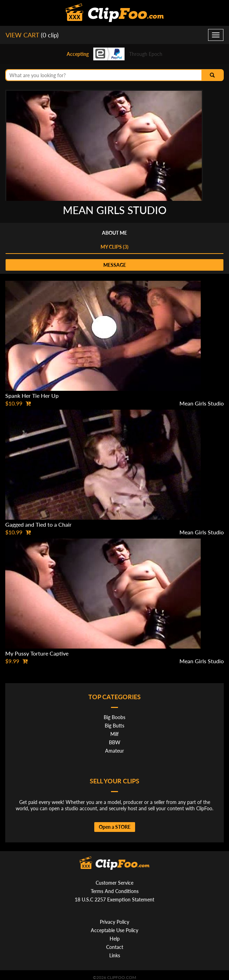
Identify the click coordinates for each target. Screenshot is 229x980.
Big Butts (114, 726)
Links (115, 955)
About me (114, 233)
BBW (115, 742)
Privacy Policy (114, 922)
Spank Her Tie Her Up (32, 396)
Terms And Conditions (115, 891)
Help (115, 939)
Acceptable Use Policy (114, 930)
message (115, 265)
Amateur (114, 751)
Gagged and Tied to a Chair (38, 524)
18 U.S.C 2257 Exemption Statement (114, 899)
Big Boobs (114, 717)
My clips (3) (114, 247)
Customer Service (114, 883)
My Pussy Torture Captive (37, 653)
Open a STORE (115, 827)
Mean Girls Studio (202, 403)
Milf (114, 734)
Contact (115, 947)
